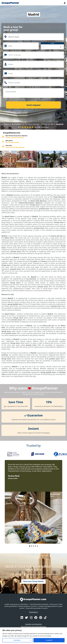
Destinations (33, 612)
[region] (33, 636)
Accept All (49, 640)
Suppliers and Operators (33, 624)
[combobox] (33, 55)
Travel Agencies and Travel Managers (33, 627)
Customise (17, 640)
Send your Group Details (33, 581)
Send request (33, 105)
